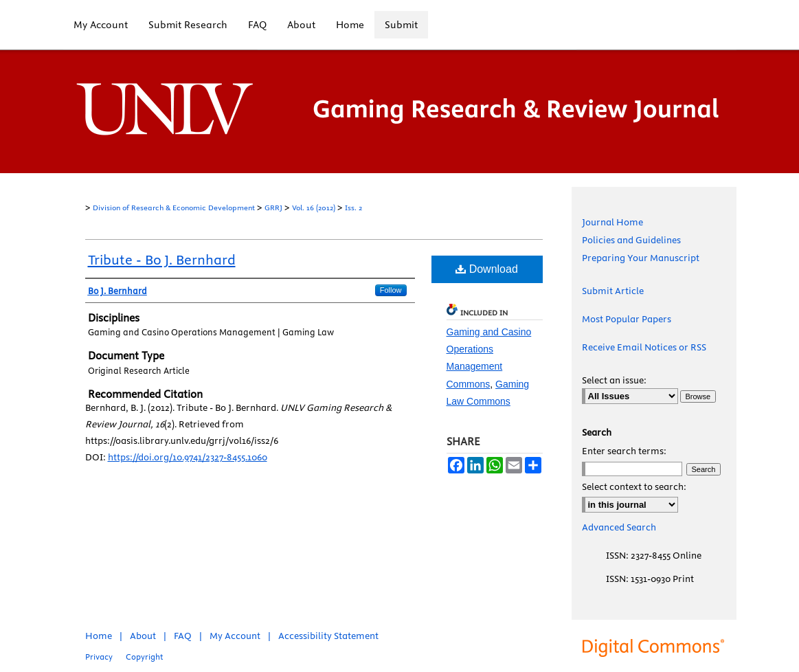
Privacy (99, 657)
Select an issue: (614, 380)
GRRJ (273, 208)
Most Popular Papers (627, 319)
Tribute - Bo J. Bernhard (162, 259)
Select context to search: (634, 486)
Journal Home (612, 222)
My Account (235, 636)
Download (487, 269)
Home (99, 636)
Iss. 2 (353, 208)
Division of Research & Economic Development (174, 208)
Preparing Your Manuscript (641, 258)
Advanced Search (619, 527)
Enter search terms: (624, 451)
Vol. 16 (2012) (314, 208)
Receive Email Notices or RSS (644, 347)
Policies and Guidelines (631, 240)
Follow (391, 290)
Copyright (144, 657)
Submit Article (613, 291)
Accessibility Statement (328, 636)
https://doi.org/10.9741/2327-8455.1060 (188, 457)
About (143, 636)
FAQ (183, 636)
